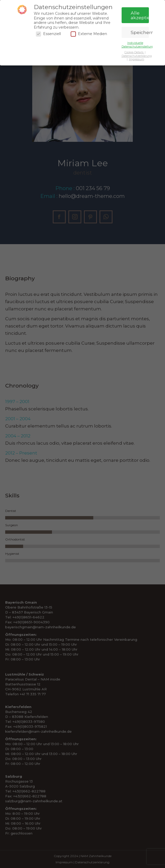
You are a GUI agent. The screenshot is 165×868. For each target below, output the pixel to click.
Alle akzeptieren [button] (140, 15)
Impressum (137, 59)
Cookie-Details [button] (134, 52)
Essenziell (48, 34)
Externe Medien (89, 34)
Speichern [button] (140, 32)
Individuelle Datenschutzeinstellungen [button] (139, 45)
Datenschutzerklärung (137, 56)
